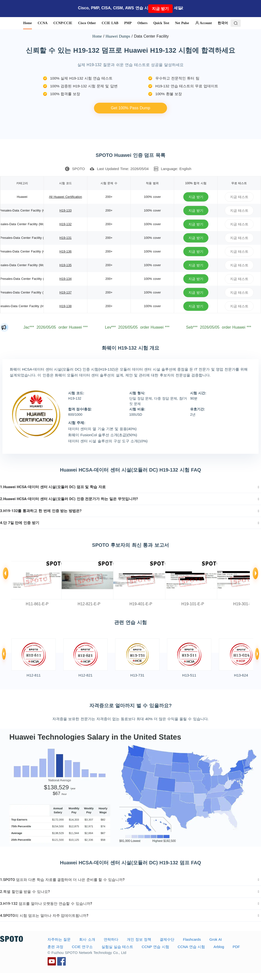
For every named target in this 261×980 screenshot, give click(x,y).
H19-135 (65, 265)
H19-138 (65, 306)
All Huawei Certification (65, 197)
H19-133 (65, 210)
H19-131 (65, 238)
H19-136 (65, 251)
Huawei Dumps (118, 36)
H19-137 (65, 292)
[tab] (130, 487)
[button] (130, 487)
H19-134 (65, 279)
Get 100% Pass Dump (130, 108)
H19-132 (65, 224)
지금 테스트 (239, 197)
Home (97, 36)
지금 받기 (160, 9)
